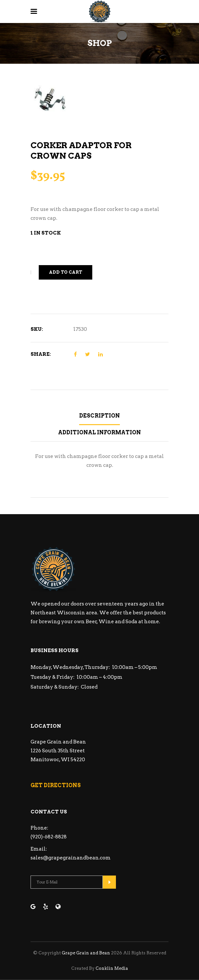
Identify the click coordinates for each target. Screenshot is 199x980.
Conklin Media (112, 968)
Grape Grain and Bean (86, 953)
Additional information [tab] (99, 433)
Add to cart (66, 272)
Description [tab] (99, 416)
